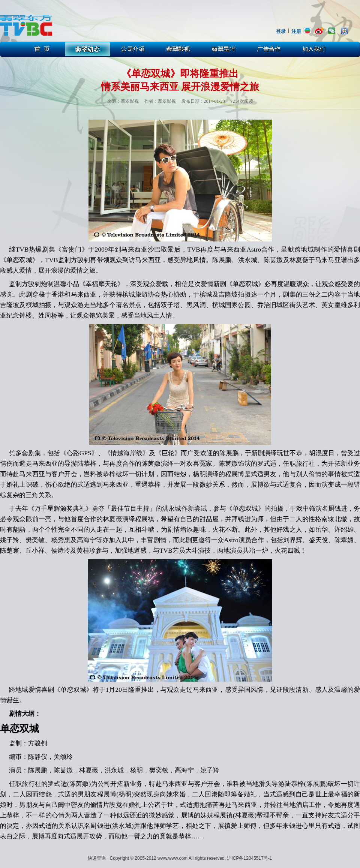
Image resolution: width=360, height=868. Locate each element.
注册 (296, 31)
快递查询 (97, 858)
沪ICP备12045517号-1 (249, 858)
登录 (281, 31)
